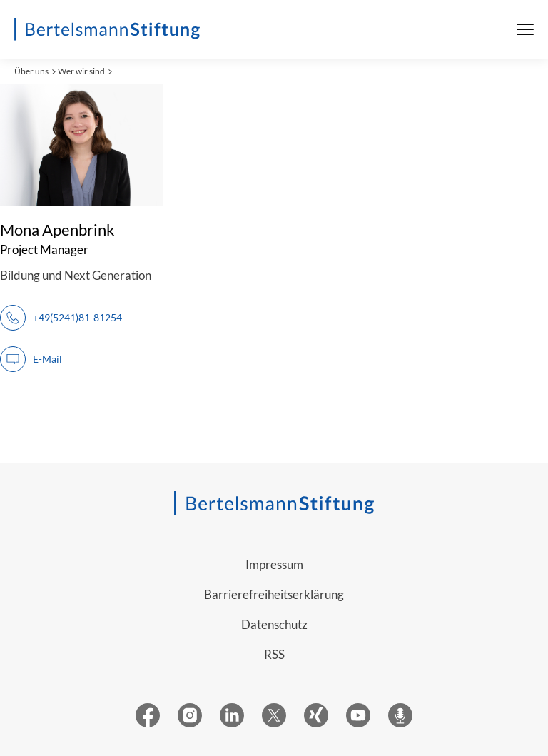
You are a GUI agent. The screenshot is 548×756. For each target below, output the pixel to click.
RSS (274, 654)
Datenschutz (274, 624)
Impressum (274, 564)
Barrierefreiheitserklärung (274, 594)
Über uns (31, 71)
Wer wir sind (81, 71)
